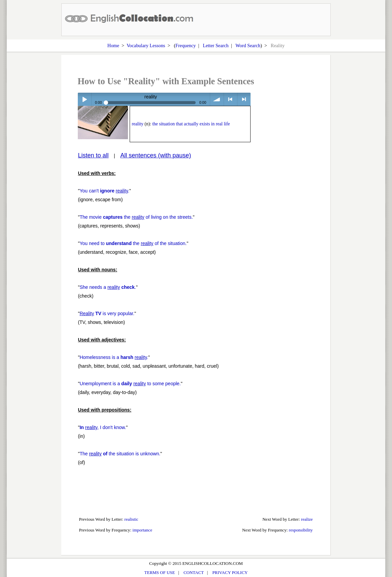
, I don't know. (103, 427)
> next (244, 99)
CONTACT (194, 572)
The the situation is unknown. (120, 454)
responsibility (301, 530)
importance (142, 530)
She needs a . (108, 287)
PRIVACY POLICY (230, 572)
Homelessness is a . (114, 357)
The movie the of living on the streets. (136, 217)
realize (307, 519)
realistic (131, 519)
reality (138, 124)
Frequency (186, 45)
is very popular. (107, 313)
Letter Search (216, 45)
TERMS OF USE (160, 572)
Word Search (248, 45)
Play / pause (84, 99)
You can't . (104, 191)
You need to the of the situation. (133, 243)
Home (113, 45)
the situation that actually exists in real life (191, 124)
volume (217, 99)
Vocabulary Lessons (146, 45)
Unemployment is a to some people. (130, 384)
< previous (231, 99)
